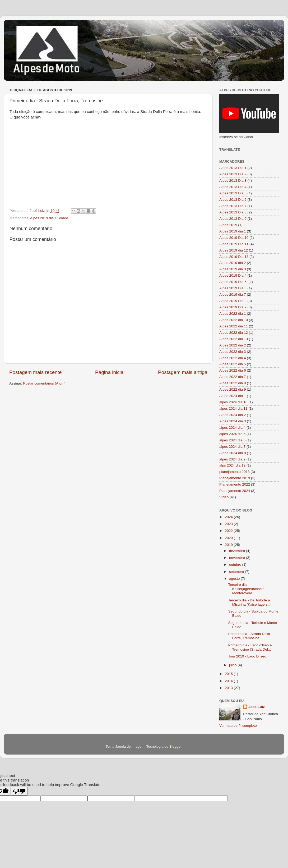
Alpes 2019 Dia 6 (233, 288)
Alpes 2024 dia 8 (233, 453)
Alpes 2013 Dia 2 (233, 174)
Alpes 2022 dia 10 (234, 320)
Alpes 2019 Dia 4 (233, 275)
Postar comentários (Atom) (45, 383)
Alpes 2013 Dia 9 (233, 219)
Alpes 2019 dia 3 (233, 269)
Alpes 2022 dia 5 (233, 364)
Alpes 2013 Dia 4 (233, 187)
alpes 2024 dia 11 (233, 408)
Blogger (175, 746)
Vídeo (63, 218)
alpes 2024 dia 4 (232, 428)
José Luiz (257, 707)
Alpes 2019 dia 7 (233, 294)
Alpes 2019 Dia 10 (234, 238)
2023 (229, 524)
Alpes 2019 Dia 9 (233, 307)
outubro (236, 565)
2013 (229, 688)
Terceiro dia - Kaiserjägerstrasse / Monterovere (246, 589)
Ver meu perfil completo (238, 726)
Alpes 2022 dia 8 (233, 383)
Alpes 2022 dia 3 (233, 352)
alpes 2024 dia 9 (232, 459)
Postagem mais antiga (183, 372)
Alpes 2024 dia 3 (233, 421)
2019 (229, 545)
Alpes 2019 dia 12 (234, 250)
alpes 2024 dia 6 (232, 440)
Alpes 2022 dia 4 (233, 358)
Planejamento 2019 (235, 478)
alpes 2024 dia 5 (232, 434)
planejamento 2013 (234, 472)
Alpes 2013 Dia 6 (233, 200)
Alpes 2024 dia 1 (233, 396)
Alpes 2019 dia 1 (43, 218)
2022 (229, 531)
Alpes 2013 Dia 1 (233, 168)
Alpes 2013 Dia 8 (233, 212)
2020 (229, 538)
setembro (237, 572)
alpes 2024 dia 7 (232, 447)
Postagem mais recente (35, 372)
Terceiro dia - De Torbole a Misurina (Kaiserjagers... (250, 602)
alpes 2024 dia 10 (233, 402)
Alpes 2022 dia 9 (233, 389)
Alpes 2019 (228, 225)
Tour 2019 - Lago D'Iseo (247, 656)
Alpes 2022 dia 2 (233, 345)
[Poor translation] (19, 791)
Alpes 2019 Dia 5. (233, 282)
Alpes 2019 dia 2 (233, 263)
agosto (235, 579)
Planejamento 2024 (235, 491)
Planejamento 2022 (235, 484)
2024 (229, 517)
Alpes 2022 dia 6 (233, 370)
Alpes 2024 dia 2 (233, 415)
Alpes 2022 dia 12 (234, 333)
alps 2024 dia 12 (232, 465)
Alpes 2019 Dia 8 (233, 301)
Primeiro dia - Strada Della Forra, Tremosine (249, 636)
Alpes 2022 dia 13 (234, 339)
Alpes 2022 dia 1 (233, 314)
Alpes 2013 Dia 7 (233, 206)
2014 (229, 681)
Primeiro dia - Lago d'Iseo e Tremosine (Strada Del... (250, 647)
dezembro (238, 551)
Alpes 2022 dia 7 (233, 377)
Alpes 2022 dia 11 (234, 326)
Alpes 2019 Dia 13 (234, 257)
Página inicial (110, 372)
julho (233, 665)
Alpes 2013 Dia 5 (233, 193)
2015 (229, 674)
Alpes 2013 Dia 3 (233, 181)
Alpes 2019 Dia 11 (234, 244)
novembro (238, 558)
